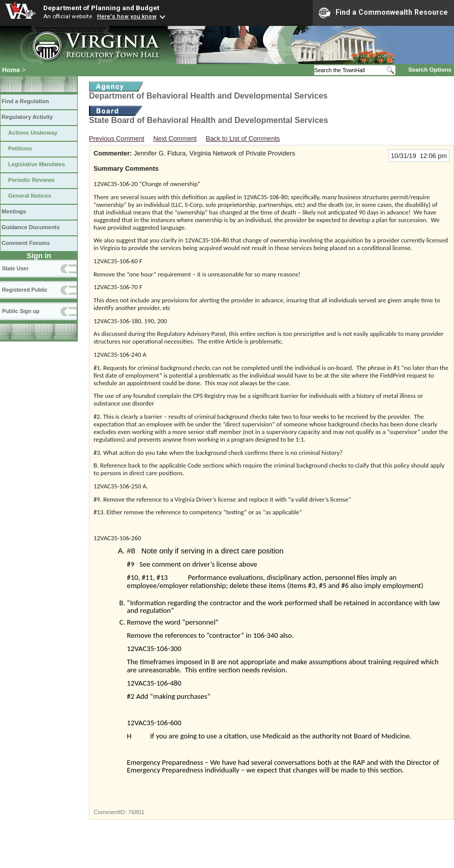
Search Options (430, 70)
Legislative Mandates (37, 164)
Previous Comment (117, 138)
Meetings (14, 211)
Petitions (20, 148)
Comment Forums (26, 243)
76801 (136, 812)
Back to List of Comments (243, 138)
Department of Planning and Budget (101, 8)
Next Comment (175, 138)
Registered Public (25, 290)
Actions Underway (33, 133)
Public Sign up (21, 311)
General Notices (30, 196)
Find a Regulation (25, 101)
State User (15, 268)
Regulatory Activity (27, 117)
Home (11, 70)
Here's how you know (127, 16)
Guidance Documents (31, 227)
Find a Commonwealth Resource (383, 13)
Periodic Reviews (32, 180)
